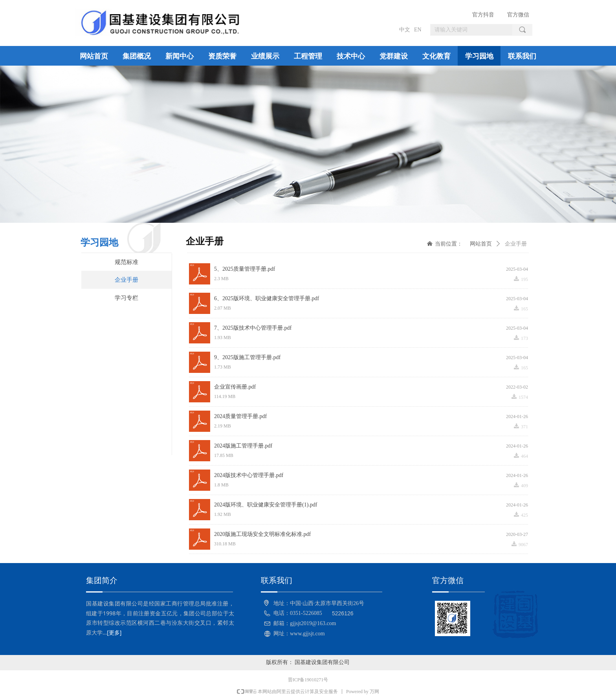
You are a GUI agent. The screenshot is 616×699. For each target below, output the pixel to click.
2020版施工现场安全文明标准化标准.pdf (262, 534)
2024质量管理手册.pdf (240, 416)
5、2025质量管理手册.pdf (245, 269)
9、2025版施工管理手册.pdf (247, 357)
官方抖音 (483, 15)
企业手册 (516, 244)
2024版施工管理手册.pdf (243, 446)
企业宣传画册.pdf (235, 387)
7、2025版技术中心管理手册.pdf (253, 328)
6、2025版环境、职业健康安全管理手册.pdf (267, 298)
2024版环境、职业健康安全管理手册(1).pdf (266, 505)
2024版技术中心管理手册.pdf (249, 475)
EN (418, 30)
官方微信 (518, 15)
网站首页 (481, 244)
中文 (405, 30)
